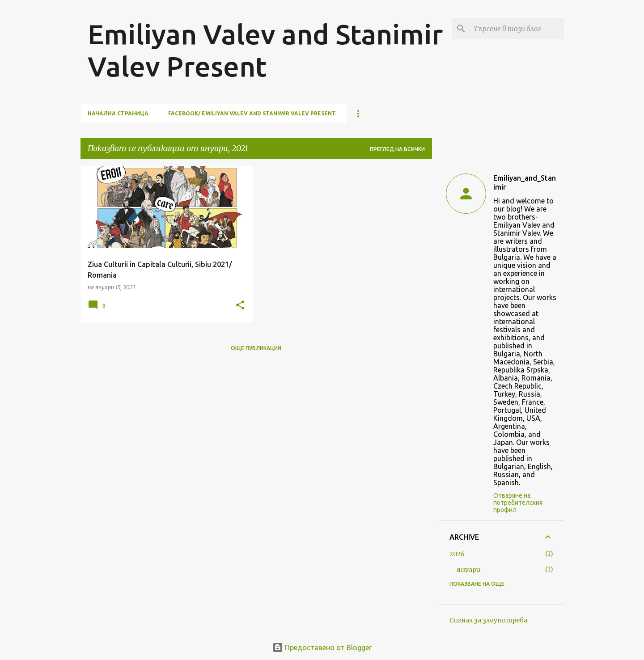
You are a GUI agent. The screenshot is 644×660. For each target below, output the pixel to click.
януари (468, 570)
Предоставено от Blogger (322, 647)
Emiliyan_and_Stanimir (525, 182)
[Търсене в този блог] (517, 29)
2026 (457, 554)
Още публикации (256, 348)
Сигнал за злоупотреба (488, 620)
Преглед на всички (397, 149)
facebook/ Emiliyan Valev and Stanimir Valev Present (252, 113)
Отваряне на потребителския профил (518, 503)
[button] (240, 306)
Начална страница (118, 113)
